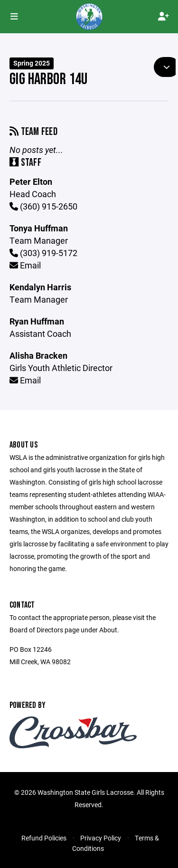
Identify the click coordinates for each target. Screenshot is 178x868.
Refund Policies (44, 838)
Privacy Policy (101, 838)
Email (25, 265)
